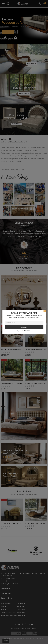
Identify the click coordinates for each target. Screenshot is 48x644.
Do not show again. (25, 331)
